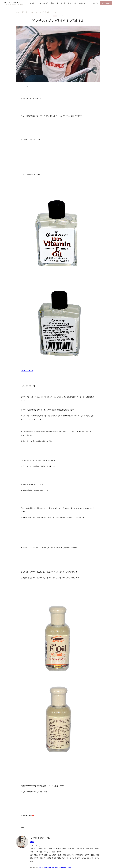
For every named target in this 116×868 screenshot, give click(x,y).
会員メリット (72, 3)
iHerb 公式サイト (27, 371)
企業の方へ (83, 3)
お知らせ (33, 3)
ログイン (95, 3)
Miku (32, 842)
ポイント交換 (61, 3)
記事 (53, 3)
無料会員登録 (106, 3)
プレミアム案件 (43, 3)
